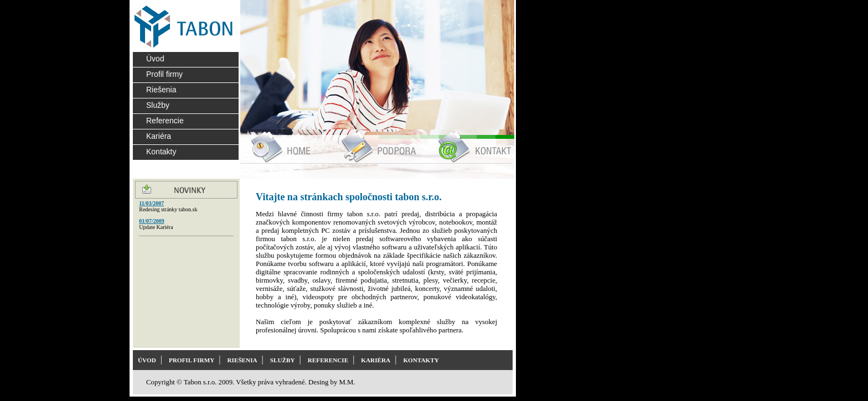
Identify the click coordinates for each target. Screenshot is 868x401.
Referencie (165, 121)
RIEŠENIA (242, 360)
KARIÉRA (376, 360)
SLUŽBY (283, 360)
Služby (158, 105)
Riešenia (161, 90)
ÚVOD (147, 360)
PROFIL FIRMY (192, 360)
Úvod (155, 59)
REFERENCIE (328, 360)
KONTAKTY (421, 360)
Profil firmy (164, 74)
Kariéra (159, 136)
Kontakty (161, 152)
